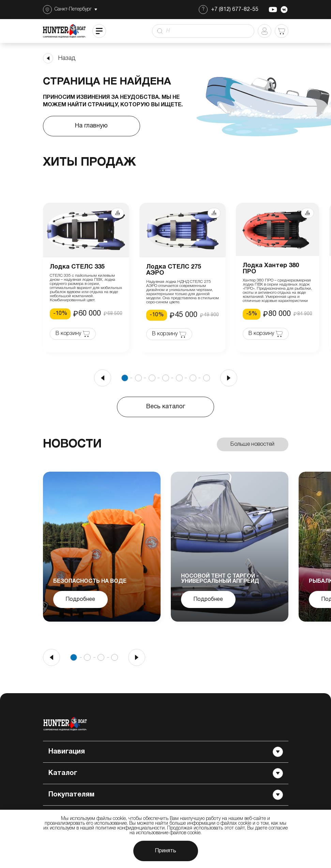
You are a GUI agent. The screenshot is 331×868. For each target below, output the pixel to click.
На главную (91, 126)
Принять (165, 851)
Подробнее (80, 599)
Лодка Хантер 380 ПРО (271, 269)
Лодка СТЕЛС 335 (77, 267)
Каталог (166, 773)
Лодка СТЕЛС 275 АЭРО (174, 270)
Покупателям (166, 795)
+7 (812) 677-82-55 (235, 10)
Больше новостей (252, 444)
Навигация (166, 752)
